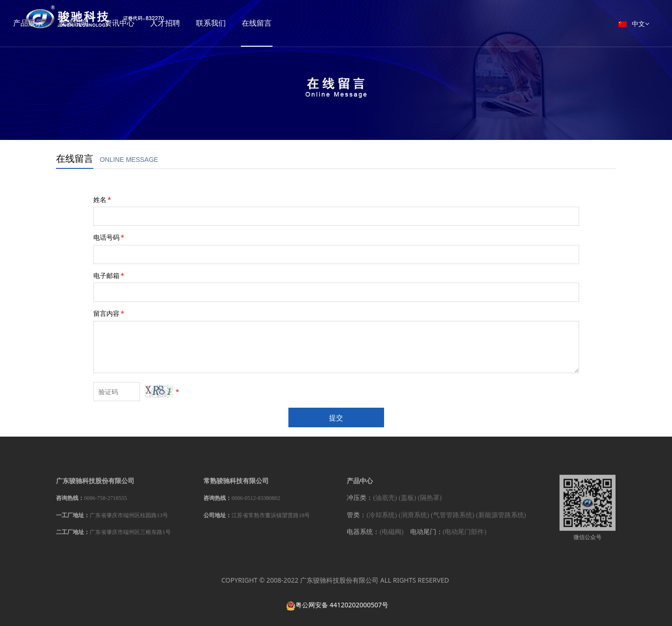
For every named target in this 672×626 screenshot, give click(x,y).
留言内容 (110, 313)
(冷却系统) (381, 520)
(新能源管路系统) (501, 520)
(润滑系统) (414, 520)
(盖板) (407, 503)
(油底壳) (385, 503)
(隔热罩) (430, 503)
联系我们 (253, 23)
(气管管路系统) (452, 520)
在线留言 (299, 23)
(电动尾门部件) (465, 537)
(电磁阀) (391, 537)
